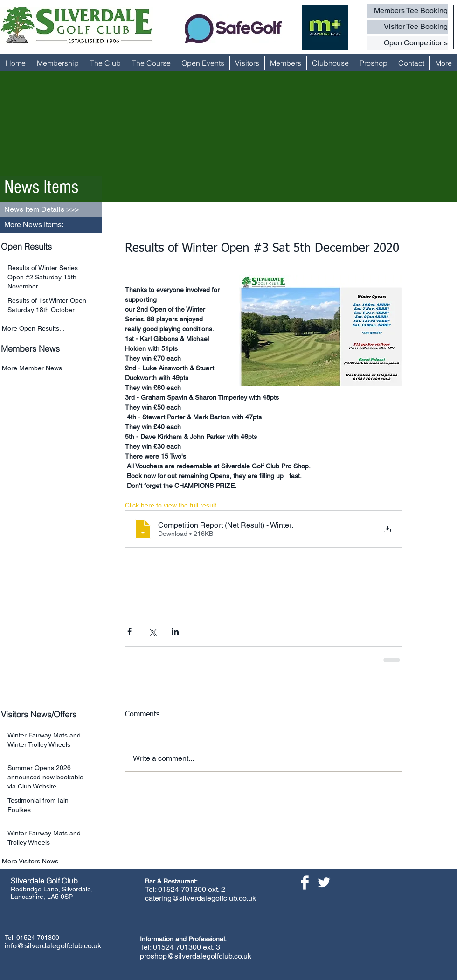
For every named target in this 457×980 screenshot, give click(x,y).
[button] (51, 225)
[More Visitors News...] (52, 861)
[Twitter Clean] (324, 882)
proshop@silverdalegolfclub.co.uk (196, 956)
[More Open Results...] (52, 328)
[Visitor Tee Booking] (408, 27)
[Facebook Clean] (305, 882)
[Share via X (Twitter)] (152, 631)
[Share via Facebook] (129, 631)
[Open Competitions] (408, 43)
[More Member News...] (52, 369)
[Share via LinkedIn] (175, 631)
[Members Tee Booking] (408, 11)
